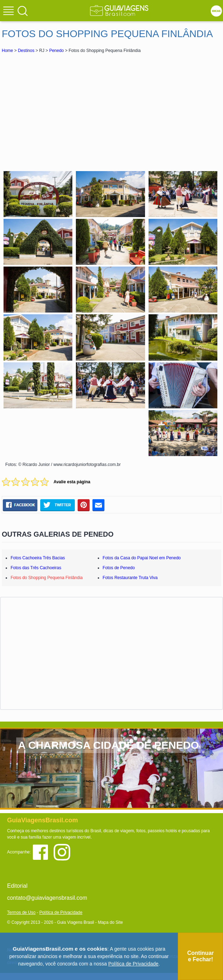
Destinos (26, 51)
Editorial (17, 886)
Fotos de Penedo (119, 568)
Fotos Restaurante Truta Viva (130, 578)
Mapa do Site (110, 922)
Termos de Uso (21, 912)
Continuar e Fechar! (200, 956)
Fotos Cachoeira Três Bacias (38, 558)
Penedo (56, 51)
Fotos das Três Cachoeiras (36, 568)
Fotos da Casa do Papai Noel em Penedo (142, 558)
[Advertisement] (111, 111)
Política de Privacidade (61, 912)
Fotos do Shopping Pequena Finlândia (47, 578)
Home (7, 51)
